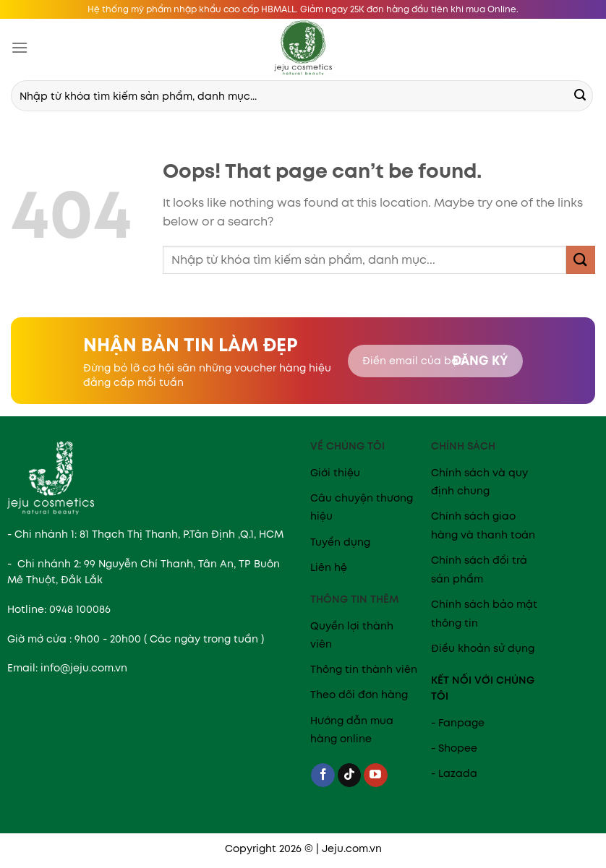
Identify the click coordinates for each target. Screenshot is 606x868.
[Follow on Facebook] (323, 775)
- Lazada (454, 773)
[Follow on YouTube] (376, 775)
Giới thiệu (335, 473)
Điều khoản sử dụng (483, 648)
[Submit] (580, 96)
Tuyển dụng (340, 542)
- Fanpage (458, 723)
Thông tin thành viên (364, 669)
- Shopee (454, 748)
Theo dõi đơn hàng (359, 695)
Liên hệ (329, 567)
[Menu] (20, 47)
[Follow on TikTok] (350, 775)
